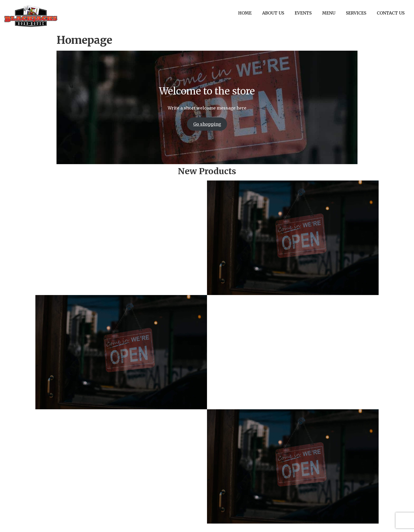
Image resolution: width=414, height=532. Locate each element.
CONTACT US (391, 13)
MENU (329, 13)
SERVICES (356, 13)
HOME (245, 13)
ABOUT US (273, 13)
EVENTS (303, 13)
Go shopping (207, 124)
